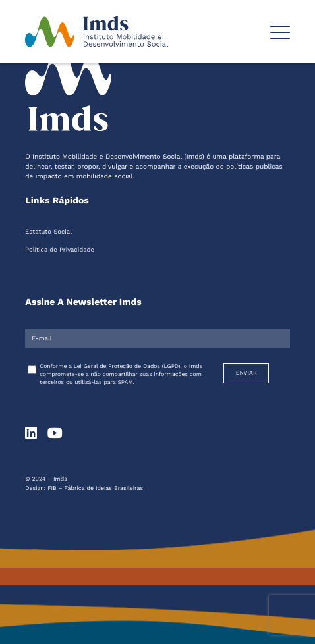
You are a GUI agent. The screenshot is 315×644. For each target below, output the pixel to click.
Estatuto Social (48, 232)
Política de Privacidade (60, 250)
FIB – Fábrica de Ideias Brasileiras (95, 489)
